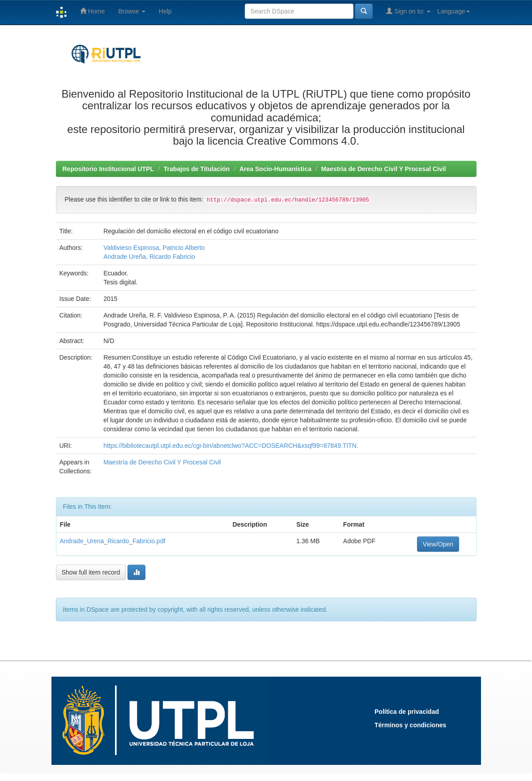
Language (453, 11)
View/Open (438, 544)
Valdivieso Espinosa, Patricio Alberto (154, 248)
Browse (132, 11)
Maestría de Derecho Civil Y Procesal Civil (384, 169)
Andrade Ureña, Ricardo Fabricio (149, 257)
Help (165, 11)
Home (92, 11)
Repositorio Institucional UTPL (109, 169)
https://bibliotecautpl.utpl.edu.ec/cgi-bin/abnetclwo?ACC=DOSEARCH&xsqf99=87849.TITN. (231, 446)
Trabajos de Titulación (197, 169)
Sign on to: (408, 11)
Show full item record (91, 572)
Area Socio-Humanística (275, 169)
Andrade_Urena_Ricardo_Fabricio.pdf (113, 541)
